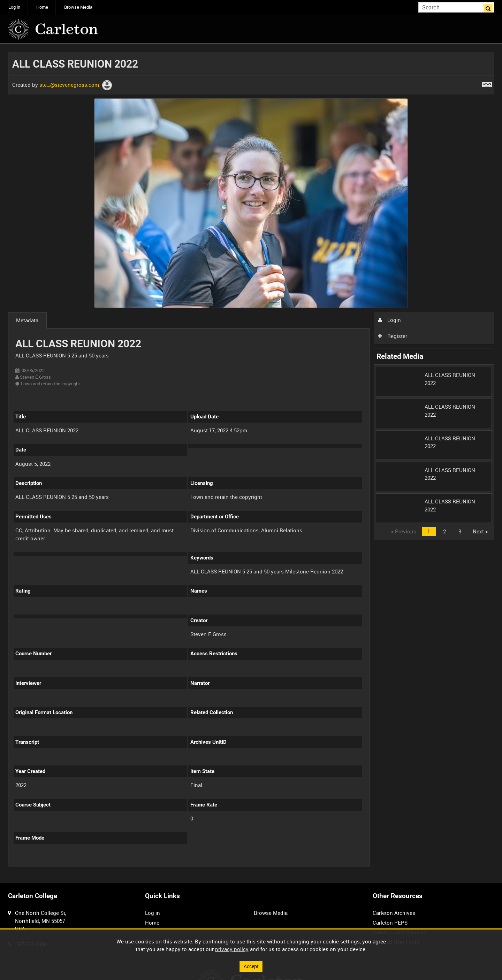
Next (480, 531)
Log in (14, 7)
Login (389, 320)
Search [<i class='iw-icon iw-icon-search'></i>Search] (490, 7)
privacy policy (232, 949)
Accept (251, 966)
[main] (251, 464)
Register (393, 336)
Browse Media (78, 7)
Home (42, 7)
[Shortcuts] (487, 83)
